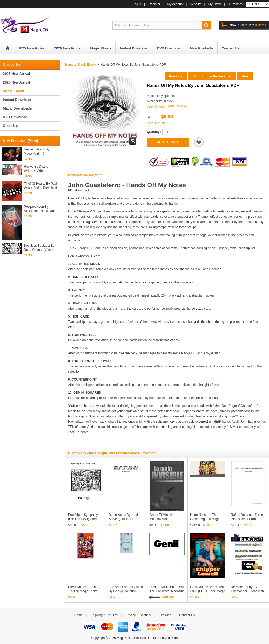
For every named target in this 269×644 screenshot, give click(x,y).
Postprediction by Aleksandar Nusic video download (41, 209)
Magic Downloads (17, 108)
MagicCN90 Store (129, 638)
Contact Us (187, 615)
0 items (248, 25)
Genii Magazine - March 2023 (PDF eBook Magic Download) (208, 591)
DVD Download (15, 117)
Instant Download (17, 100)
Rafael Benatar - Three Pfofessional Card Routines (247, 519)
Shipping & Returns (104, 615)
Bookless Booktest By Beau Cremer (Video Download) (39, 248)
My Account (175, 4)
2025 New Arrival (17, 74)
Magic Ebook (87, 65)
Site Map (165, 615)
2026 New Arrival (17, 82)
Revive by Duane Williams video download (36, 169)
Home (7, 48)
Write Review (177, 106)
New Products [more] (20, 141)
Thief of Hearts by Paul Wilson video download (41, 186)
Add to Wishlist (199, 142)
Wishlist (196, 4)
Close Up (10, 126)
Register (154, 4)
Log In (137, 4)
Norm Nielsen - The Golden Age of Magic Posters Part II (205, 519)
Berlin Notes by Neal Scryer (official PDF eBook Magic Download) (126, 519)
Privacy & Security (138, 615)
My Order (215, 4)
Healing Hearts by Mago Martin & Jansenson (37, 152)
